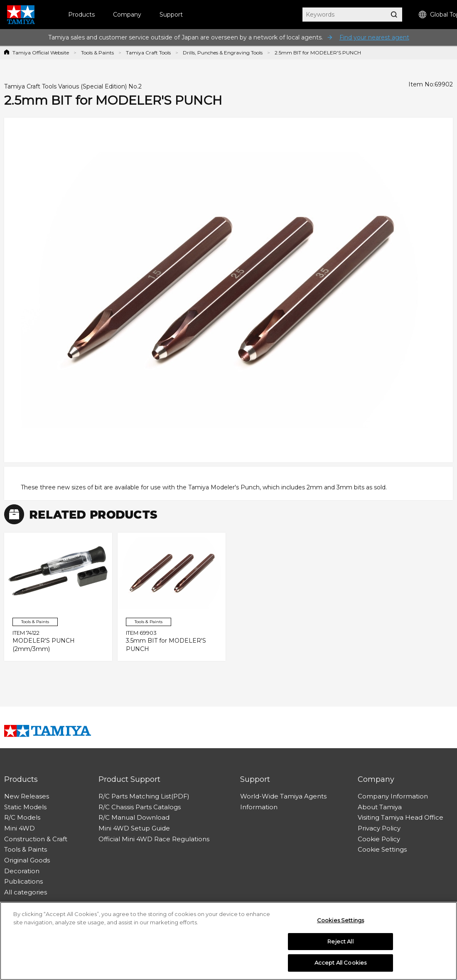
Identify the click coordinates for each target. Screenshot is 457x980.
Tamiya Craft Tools (148, 53)
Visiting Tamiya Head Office (400, 817)
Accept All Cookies (340, 963)
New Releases (27, 796)
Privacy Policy (379, 828)
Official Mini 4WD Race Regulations (154, 839)
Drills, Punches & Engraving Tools (223, 53)
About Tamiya (380, 807)
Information (259, 807)
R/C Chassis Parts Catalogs (140, 807)
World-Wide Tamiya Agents (283, 796)
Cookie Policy (379, 839)
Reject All (340, 941)
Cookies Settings (340, 920)
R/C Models (22, 817)
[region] (228, 941)
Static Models (25, 807)
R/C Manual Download (134, 817)
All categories (26, 892)
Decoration (22, 871)
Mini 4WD (20, 828)
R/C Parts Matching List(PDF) (144, 796)
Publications (23, 881)
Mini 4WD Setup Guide (134, 828)
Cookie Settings (382, 849)
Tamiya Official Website (41, 53)
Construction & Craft (36, 839)
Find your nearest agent (374, 37)
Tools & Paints (97, 53)
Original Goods (27, 860)
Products (81, 15)
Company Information (393, 796)
